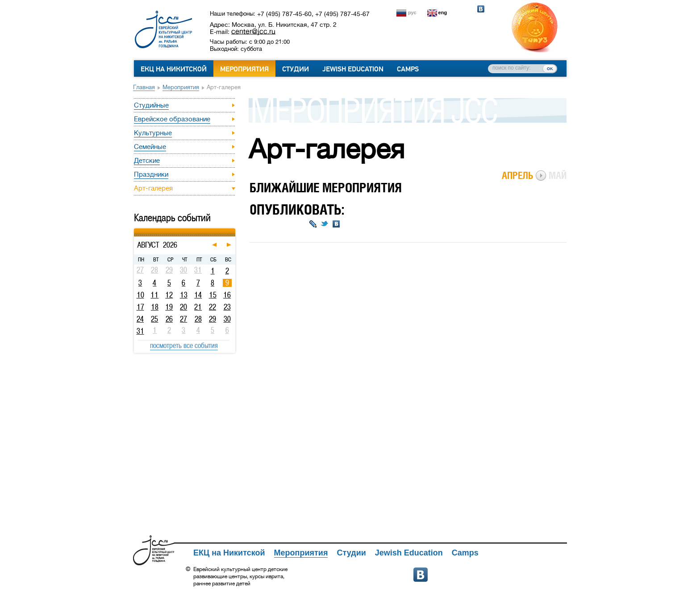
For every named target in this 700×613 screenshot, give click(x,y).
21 (198, 307)
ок (550, 68)
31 (140, 331)
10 (140, 295)
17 (140, 307)
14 (198, 295)
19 (169, 307)
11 (154, 295)
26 (169, 319)
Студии (296, 69)
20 (183, 307)
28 (198, 319)
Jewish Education (353, 69)
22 (212, 307)
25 (154, 319)
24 (140, 319)
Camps (408, 69)
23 (227, 307)
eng (443, 12)
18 (155, 307)
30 (227, 319)
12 (169, 295)
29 (212, 319)
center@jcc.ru (253, 31)
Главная (144, 87)
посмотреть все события (184, 345)
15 (213, 295)
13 (184, 295)
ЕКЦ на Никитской (174, 69)
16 (227, 295)
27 (183, 319)
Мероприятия (244, 69)
